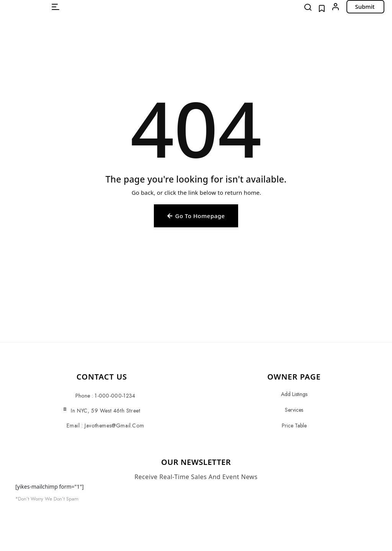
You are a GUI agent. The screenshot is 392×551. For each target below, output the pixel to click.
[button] (56, 7)
